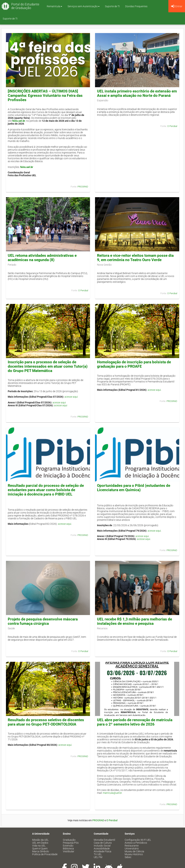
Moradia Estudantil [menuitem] (104, 840)
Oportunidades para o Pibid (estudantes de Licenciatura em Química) (134, 488)
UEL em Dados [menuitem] (40, 843)
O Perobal (172, 126)
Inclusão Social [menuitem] (102, 846)
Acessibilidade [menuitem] (102, 848)
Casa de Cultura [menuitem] (103, 843)
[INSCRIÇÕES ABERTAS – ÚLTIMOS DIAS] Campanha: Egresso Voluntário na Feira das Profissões (45, 96)
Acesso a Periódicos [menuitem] (136, 843)
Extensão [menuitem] (68, 846)
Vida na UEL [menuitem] (39, 846)
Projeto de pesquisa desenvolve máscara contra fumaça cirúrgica (43, 621)
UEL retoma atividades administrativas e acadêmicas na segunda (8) (42, 258)
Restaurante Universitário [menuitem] (132, 847)
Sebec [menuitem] (128, 857)
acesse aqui (71, 397)
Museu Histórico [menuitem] (134, 854)
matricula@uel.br (112, 793)
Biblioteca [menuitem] (68, 848)
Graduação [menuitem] (69, 840)
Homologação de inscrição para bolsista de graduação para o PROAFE (134, 364)
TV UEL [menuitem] (98, 854)
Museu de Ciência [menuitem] (134, 851)
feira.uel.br (19, 121)
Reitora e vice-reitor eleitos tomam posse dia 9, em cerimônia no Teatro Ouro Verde (135, 258)
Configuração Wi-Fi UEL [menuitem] (138, 840)
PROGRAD (83, 187)
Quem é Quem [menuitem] (40, 848)
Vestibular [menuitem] (69, 851)
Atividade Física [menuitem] (103, 851)
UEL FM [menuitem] (98, 857)
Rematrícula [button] (54, 6)
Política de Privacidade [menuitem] (45, 854)
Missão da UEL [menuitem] (40, 840)
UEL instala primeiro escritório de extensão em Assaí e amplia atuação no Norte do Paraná (137, 93)
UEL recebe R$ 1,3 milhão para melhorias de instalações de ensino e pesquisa (135, 621)
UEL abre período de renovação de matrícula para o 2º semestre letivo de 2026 (135, 722)
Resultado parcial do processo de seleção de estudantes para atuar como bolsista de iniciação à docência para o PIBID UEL (46, 490)
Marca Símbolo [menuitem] (41, 851)
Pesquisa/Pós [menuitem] (71, 843)
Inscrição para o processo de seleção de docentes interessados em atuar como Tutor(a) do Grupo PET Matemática (48, 366)
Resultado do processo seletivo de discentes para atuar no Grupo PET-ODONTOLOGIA (46, 722)
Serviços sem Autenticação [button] (84, 6)
